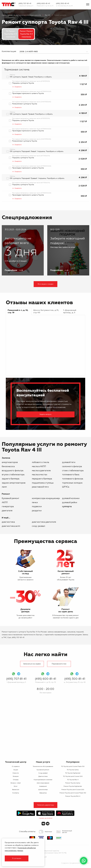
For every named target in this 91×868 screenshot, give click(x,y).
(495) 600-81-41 (43, 4)
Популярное (73, 762)
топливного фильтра (73, 479)
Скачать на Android (45, 818)
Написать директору (46, 805)
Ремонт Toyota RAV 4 (73, 796)
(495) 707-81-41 (25, 4)
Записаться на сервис (32, 664)
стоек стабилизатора (73, 471)
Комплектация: (9, 52)
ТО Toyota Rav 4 (73, 780)
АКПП (5, 503)
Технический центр (16, 762)
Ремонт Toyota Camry (73, 783)
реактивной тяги (40, 487)
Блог (16, 786)
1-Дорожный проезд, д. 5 (26, 6)
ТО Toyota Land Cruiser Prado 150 (73, 767)
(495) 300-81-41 (63, 4)
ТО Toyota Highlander (73, 773)
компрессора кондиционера (46, 498)
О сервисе (16, 767)
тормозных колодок (72, 483)
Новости (16, 773)
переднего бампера (42, 479)
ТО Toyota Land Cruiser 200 (73, 776)
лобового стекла (40, 462)
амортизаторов (10, 462)
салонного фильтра (72, 467)
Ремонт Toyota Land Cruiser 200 (73, 790)
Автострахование (43, 783)
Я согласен (17, 858)
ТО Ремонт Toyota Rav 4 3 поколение (10, 34)
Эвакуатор (43, 793)
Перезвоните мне (59, 664)
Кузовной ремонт (10, 498)
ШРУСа (66, 487)
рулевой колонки (71, 498)
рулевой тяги (69, 462)
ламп (4, 487)
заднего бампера (11, 479)
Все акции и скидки (46, 284)
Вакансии (16, 790)
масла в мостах (40, 475)
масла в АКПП (39, 467)
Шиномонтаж (43, 790)
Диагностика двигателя (44, 522)
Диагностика (8, 522)
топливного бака (71, 475)
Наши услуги (43, 762)
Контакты (16, 793)
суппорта (67, 507)
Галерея (16, 776)
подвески (37, 507)
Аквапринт (43, 786)
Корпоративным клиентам (43, 780)
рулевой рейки (70, 503)
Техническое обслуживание (43, 767)
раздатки (37, 511)
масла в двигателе (41, 471)
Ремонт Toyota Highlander (73, 786)
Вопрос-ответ (16, 783)
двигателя (7, 511)
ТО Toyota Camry (73, 770)
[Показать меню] (88, 4)
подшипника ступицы (43, 483)
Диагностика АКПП (11, 526)
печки (35, 503)
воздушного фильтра (13, 471)
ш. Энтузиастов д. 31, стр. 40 (64, 6)
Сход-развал (38, 526)
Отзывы (16, 780)
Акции (16, 770)
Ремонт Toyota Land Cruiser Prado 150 (73, 793)
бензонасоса (8, 467)
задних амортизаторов (14, 483)
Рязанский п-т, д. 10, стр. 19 (45, 6)
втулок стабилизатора (13, 475)
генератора (8, 507)
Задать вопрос (45, 414)
